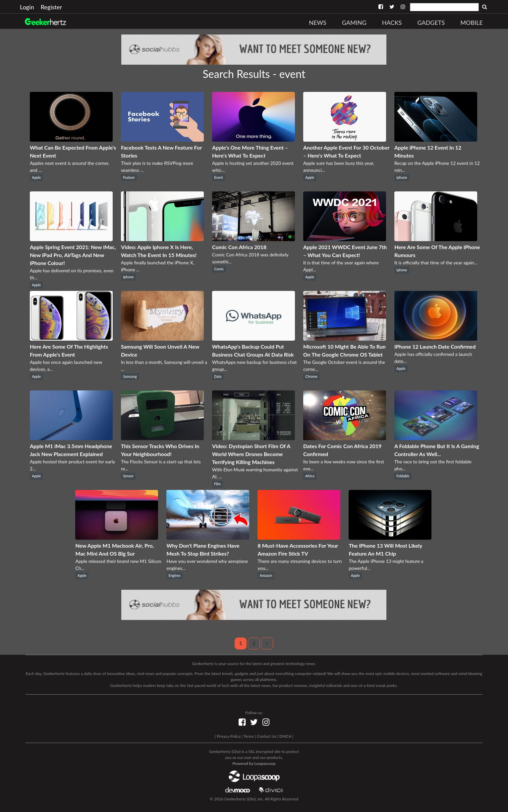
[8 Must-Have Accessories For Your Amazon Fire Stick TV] (299, 538)
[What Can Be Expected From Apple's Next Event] (71, 139)
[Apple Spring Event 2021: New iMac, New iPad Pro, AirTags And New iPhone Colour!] (71, 239)
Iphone (402, 177)
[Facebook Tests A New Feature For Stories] (162, 139)
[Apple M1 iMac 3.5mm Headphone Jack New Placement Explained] (71, 438)
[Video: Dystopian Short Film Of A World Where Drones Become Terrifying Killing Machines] (254, 438)
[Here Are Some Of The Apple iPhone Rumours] (436, 239)
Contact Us (266, 736)
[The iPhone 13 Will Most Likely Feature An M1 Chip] (390, 538)
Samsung (130, 376)
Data (218, 376)
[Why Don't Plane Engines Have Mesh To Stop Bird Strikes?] (208, 538)
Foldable (403, 476)
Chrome (311, 376)
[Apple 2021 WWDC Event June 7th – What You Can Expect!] (345, 239)
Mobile (472, 23)
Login (27, 7)
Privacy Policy (229, 736)
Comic (219, 269)
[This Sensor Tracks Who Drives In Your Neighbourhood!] (162, 438)
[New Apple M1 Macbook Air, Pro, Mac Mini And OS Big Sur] (117, 538)
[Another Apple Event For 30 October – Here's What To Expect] (345, 139)
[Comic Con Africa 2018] (254, 239)
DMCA (285, 736)
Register (51, 7)
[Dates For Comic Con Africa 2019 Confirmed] (345, 438)
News (318, 23)
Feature (129, 177)
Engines (175, 575)
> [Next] (267, 643)
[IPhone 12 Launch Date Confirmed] (436, 338)
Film (217, 484)
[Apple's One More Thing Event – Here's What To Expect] (254, 139)
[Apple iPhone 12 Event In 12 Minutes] (436, 139)
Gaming (354, 23)
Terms (249, 736)
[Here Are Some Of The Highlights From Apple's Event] (71, 338)
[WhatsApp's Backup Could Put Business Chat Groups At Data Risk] (254, 338)
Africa (310, 476)
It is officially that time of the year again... (436, 263)
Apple (36, 177)
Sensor (128, 476)
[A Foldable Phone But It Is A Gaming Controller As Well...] (436, 438)
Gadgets (431, 23)
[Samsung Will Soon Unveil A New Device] (162, 338)
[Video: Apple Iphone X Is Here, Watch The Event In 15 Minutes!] (162, 239)
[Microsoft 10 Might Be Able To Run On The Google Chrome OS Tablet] (345, 338)
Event (218, 177)
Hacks (392, 23)
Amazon (266, 575)
